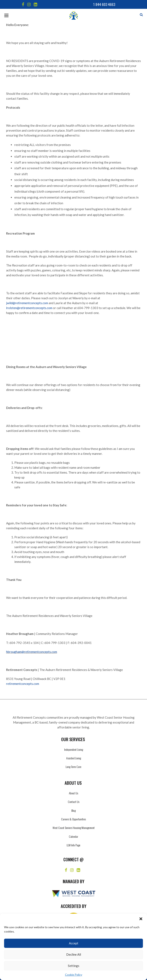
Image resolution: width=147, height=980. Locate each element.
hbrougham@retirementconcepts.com (32, 652)
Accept (74, 943)
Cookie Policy (74, 975)
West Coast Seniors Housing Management (74, 828)
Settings (74, 966)
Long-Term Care (73, 767)
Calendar (73, 836)
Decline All (74, 954)
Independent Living (74, 749)
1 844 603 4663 (104, 4)
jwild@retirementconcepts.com (27, 303)
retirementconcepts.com (23, 684)
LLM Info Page (73, 845)
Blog (73, 810)
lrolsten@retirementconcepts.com (29, 308)
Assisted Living (74, 758)
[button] (141, 919)
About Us (73, 793)
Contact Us (74, 802)
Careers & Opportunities (73, 819)
